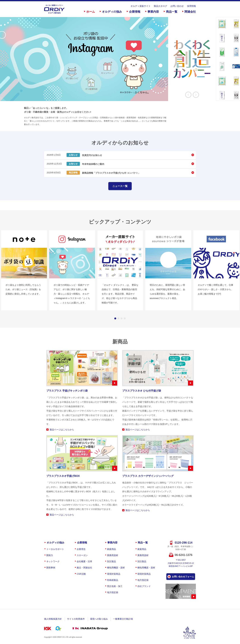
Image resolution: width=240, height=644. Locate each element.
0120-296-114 (184, 543)
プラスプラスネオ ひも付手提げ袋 (142, 391)
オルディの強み (112, 12)
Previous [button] (188, 95)
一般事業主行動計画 (123, 619)
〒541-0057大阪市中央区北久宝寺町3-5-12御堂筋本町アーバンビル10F (181, 563)
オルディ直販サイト (141, 6)
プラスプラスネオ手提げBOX (63, 476)
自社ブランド (144, 586)
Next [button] (196, 95)
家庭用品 (111, 549)
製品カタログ (160, 6)
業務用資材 (113, 555)
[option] (108, 59)
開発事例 (51, 568)
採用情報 (191, 6)
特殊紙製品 (113, 580)
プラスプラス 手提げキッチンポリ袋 (67, 391)
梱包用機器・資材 (116, 568)
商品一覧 (172, 12)
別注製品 (111, 561)
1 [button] (115, 318)
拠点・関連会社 (84, 568)
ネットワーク (53, 561)
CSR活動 (81, 574)
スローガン (82, 555)
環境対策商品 (114, 574)
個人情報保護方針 (53, 619)
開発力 (50, 555)
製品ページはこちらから (62, 430)
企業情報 (135, 12)
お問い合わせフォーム (183, 577)
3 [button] (122, 318)
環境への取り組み (99, 619)
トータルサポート (55, 549)
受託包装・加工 (115, 586)
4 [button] (125, 318)
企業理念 (81, 549)
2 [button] (118, 318)
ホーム (91, 12)
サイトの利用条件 (76, 619)
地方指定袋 (113, 592)
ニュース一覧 (120, 186)
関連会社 (190, 12)
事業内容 (153, 12)
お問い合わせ (177, 6)
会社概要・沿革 (84, 561)
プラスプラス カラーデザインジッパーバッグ (148, 476)
